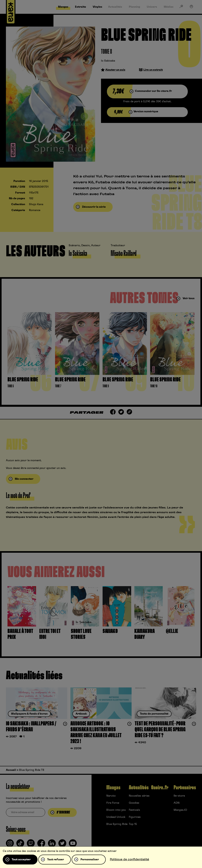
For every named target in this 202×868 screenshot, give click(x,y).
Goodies (134, 803)
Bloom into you (116, 810)
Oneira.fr (160, 788)
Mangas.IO (180, 810)
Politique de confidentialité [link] (130, 859)
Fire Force (113, 803)
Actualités (139, 788)
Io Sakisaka (108, 61)
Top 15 (133, 824)
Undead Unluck (116, 817)
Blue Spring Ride (117, 824)
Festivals (134, 810)
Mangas (113, 788)
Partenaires (185, 788)
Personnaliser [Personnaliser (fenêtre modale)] (90, 860)
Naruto (111, 796)
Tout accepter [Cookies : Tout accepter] (21, 860)
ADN (177, 803)
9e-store (179, 796)
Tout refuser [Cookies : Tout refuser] (56, 860)
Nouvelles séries (139, 796)
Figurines (135, 817)
